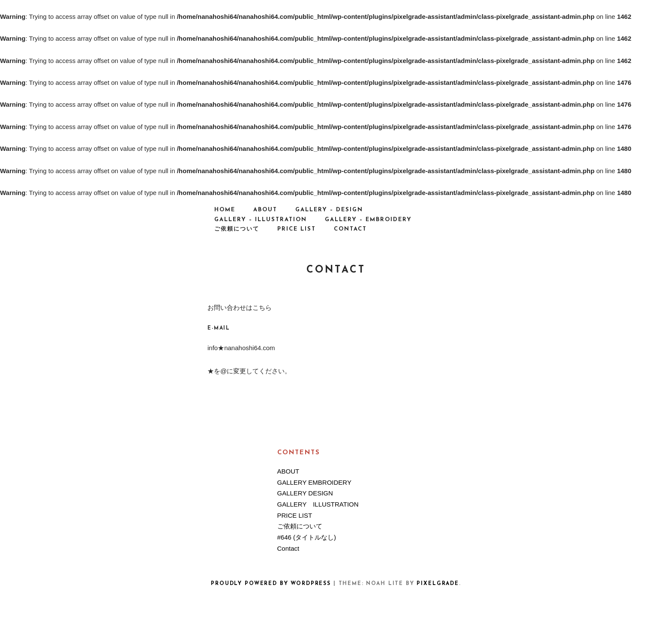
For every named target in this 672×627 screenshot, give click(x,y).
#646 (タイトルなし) (307, 537)
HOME (225, 210)
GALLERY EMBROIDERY (314, 482)
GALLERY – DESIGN (329, 210)
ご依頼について (237, 229)
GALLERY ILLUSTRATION (318, 504)
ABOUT (265, 210)
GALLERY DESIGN (305, 493)
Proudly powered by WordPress (271, 584)
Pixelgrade (438, 584)
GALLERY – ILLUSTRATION (261, 220)
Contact (350, 229)
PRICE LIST (297, 229)
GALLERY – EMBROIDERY (368, 220)
